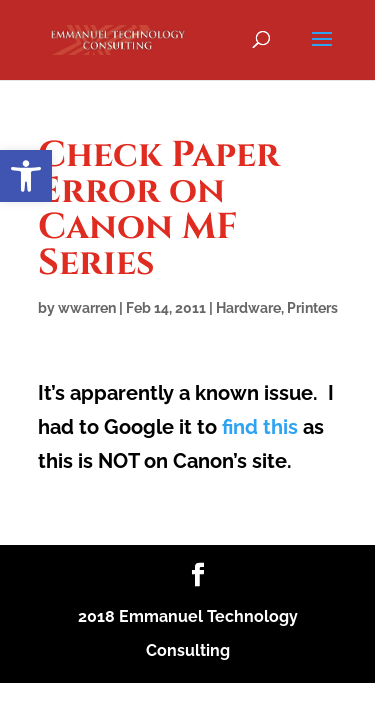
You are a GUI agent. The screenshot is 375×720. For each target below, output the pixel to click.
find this (260, 427)
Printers (312, 308)
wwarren (87, 308)
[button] (26, 176)
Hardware (248, 308)
